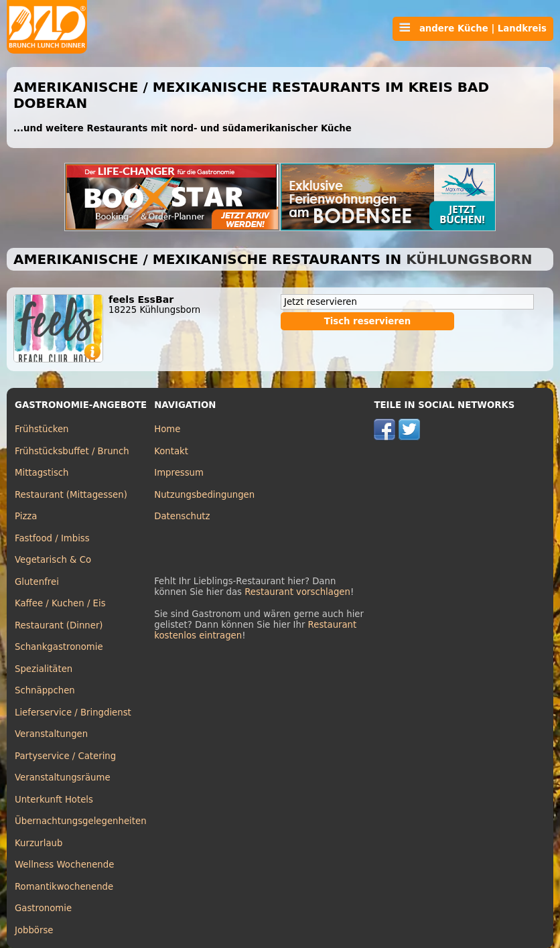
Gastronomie (43, 908)
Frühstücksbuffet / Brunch (72, 451)
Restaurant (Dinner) (59, 625)
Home (167, 429)
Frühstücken (42, 429)
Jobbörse (34, 930)
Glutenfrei (37, 582)
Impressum (179, 473)
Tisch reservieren (368, 321)
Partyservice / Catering (65, 756)
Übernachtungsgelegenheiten (81, 821)
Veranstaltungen (51, 734)
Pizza (26, 516)
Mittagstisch (42, 473)
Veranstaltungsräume (63, 777)
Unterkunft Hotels (54, 800)
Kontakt (171, 451)
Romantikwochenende (64, 887)
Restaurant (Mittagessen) (71, 495)
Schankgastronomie (59, 647)
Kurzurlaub (39, 843)
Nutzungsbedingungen (204, 495)
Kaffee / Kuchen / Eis (60, 603)
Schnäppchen (45, 690)
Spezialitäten (44, 669)
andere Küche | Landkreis (473, 28)
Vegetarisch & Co (53, 560)
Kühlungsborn (469, 259)
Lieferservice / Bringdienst (73, 713)
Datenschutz (182, 516)
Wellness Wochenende (64, 865)
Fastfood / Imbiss (52, 538)
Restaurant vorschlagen (297, 592)
